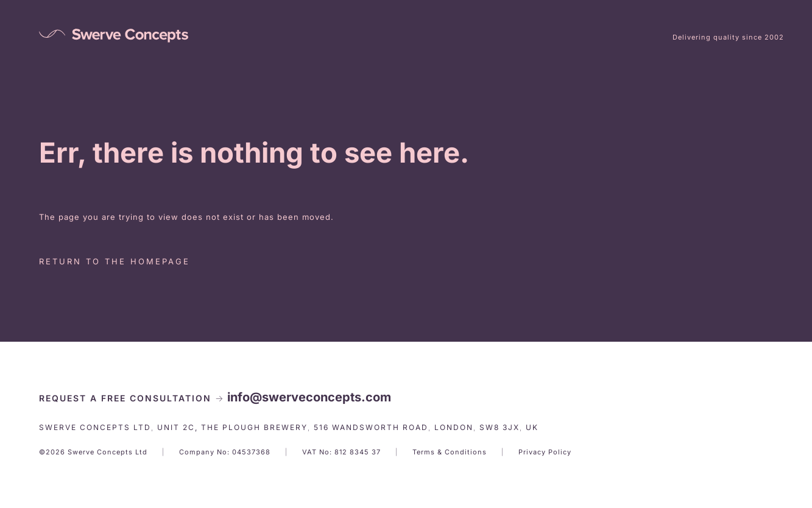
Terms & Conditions (450, 452)
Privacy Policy (545, 452)
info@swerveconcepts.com (309, 397)
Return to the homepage (115, 261)
